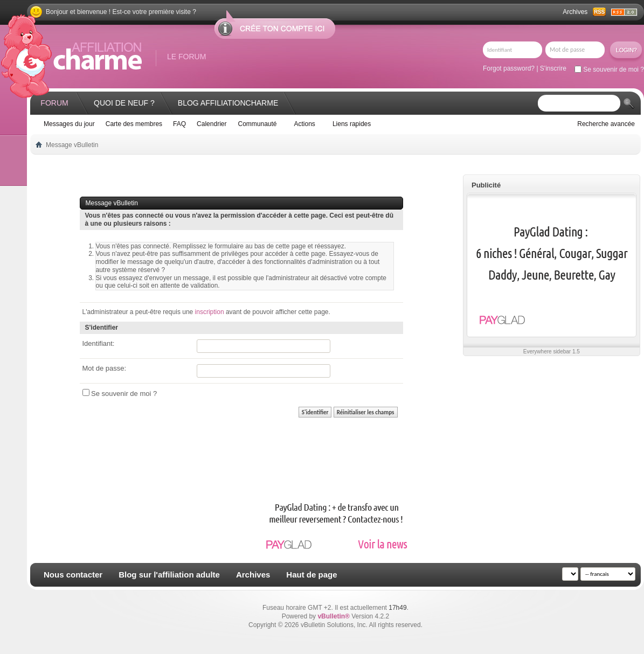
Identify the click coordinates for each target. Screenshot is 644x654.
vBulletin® (334, 616)
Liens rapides (352, 124)
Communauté (257, 124)
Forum (54, 103)
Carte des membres (134, 124)
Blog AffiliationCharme (228, 103)
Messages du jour (69, 124)
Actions (305, 124)
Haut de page (311, 575)
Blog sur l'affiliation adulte (169, 575)
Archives (575, 12)
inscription (210, 312)
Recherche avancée (606, 124)
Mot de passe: (105, 368)
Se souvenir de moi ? (609, 69)
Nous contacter (73, 575)
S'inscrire (553, 68)
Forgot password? (509, 68)
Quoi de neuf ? (124, 103)
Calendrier (212, 124)
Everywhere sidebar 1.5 (552, 352)
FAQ (179, 124)
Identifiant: (99, 343)
